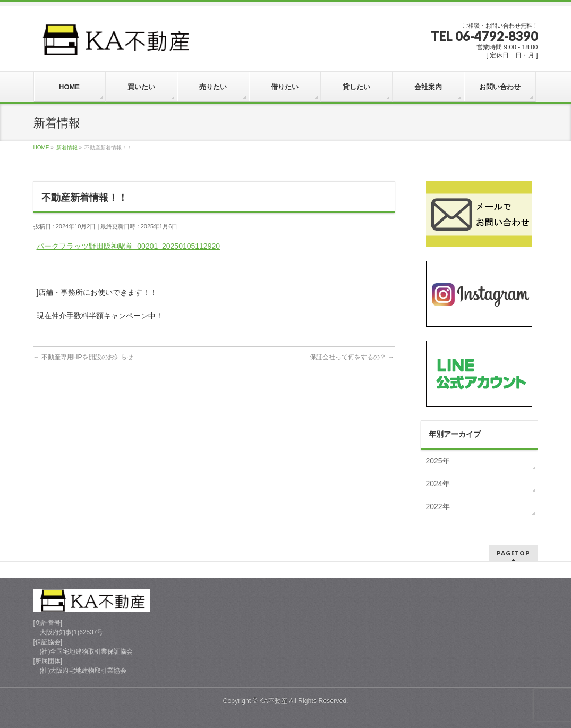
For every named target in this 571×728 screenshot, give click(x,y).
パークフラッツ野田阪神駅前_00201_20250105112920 (129, 246)
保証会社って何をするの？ (352, 357)
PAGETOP (513, 553)
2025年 (438, 461)
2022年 (438, 506)
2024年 (438, 484)
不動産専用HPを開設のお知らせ (83, 357)
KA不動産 (273, 701)
